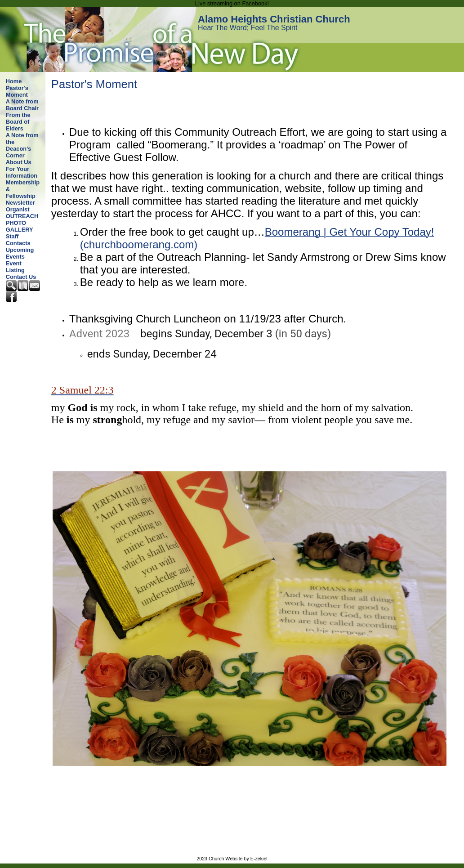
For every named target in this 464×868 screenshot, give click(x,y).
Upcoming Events (20, 253)
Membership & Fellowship (23, 189)
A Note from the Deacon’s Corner (22, 145)
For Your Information (22, 172)
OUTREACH (22, 216)
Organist (18, 209)
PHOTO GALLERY (20, 226)
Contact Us (21, 277)
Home (14, 81)
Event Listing (15, 267)
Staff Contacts (18, 240)
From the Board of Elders (18, 122)
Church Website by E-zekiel (238, 859)
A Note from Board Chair (22, 105)
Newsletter (20, 203)
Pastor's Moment (17, 91)
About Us (19, 162)
